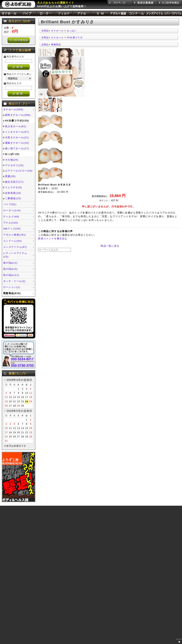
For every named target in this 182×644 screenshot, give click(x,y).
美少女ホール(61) (16, 126)
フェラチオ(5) (14, 187)
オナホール (57, 31)
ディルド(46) (11, 217)
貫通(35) (10, 176)
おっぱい (72, 31)
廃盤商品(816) (12, 293)
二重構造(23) (13, 198)
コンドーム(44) (12, 241)
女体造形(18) (13, 193)
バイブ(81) (10, 204)
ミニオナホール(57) (17, 132)
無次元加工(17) (14, 182)
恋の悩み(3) (10, 269)
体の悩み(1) (10, 263)
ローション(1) (12, 287)
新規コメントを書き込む (53, 238)
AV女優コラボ (75, 38)
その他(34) (12, 160)
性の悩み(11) (11, 275)
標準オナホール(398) (18, 115)
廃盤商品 (56, 45)
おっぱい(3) (12, 154)
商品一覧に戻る (110, 246)
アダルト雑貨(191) (15, 235)
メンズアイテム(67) (15, 247)
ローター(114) (12, 210)
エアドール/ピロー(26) (19, 171)
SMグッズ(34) (12, 229)
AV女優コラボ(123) (17, 121)
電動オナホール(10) (17, 143)
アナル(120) (11, 223)
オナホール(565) (13, 109)
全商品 (45, 31)
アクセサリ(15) (14, 165)
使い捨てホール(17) (17, 148)
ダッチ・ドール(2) (14, 281)
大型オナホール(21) (17, 137)
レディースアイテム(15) (15, 255)
